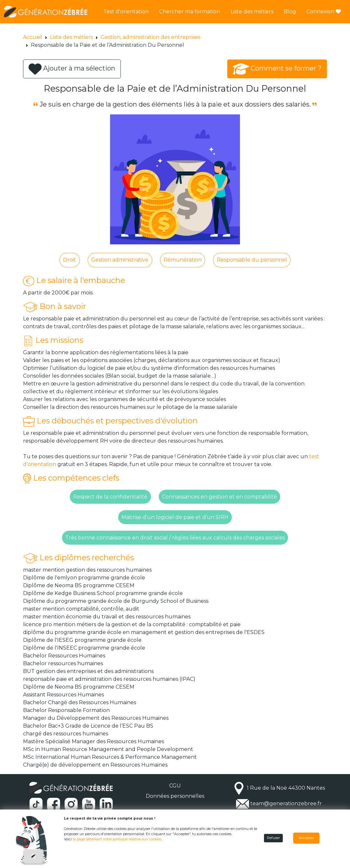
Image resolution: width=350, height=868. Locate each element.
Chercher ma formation (190, 12)
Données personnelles (175, 796)
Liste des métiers (252, 12)
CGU (175, 786)
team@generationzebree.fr (286, 804)
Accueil (33, 37)
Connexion (324, 12)
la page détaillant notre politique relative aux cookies (117, 839)
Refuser (273, 838)
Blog (290, 12)
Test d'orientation (126, 12)
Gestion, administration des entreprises (150, 37)
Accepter (306, 838)
